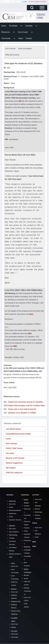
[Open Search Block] (32, 8)
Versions (27, 506)
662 (15, 346)
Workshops (39, 512)
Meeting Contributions (27, 591)
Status (6, 83)
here (31, 314)
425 (20, 101)
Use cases (10, 453)
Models (14, 627)
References (13, 514)
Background (9, 88)
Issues (8, 439)
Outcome (8, 365)
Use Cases (15, 637)
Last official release (13, 429)
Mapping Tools (16, 601)
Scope (11, 507)
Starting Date (9, 72)
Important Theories (15, 520)
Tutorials (12, 538)
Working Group (10, 76)
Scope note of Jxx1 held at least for (22, 409)
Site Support (11, 468)
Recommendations (15, 510)
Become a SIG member (15, 458)
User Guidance (14, 532)
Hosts (37, 537)
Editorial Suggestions (14, 463)
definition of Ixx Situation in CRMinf (22, 413)
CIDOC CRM (41, 16)
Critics (11, 517)
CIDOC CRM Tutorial (14, 448)
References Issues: (12, 397)
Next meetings (11, 444)
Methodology (13, 535)
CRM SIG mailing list (14, 473)
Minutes (27, 575)
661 (30, 333)
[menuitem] (4, 26)
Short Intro (12, 504)
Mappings (27, 547)
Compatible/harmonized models (18, 434)
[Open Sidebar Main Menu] (42, 8)
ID (5, 68)
